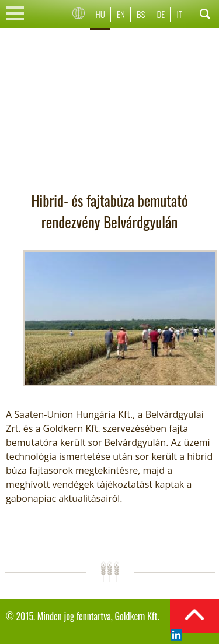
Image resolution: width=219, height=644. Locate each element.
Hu (100, 14)
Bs (141, 14)
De (161, 14)
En (121, 14)
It (179, 14)
